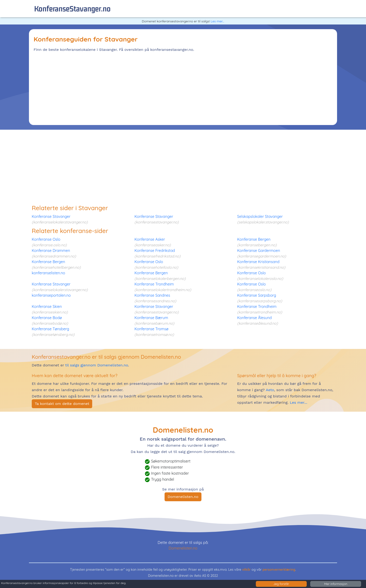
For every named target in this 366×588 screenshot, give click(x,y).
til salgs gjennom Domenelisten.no (97, 365)
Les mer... (217, 21)
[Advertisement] (174, 88)
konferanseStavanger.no (72, 9)
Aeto (269, 390)
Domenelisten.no (183, 497)
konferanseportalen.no (51, 295)
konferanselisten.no (48, 273)
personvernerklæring (279, 570)
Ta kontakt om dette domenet (62, 404)
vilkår (246, 570)
